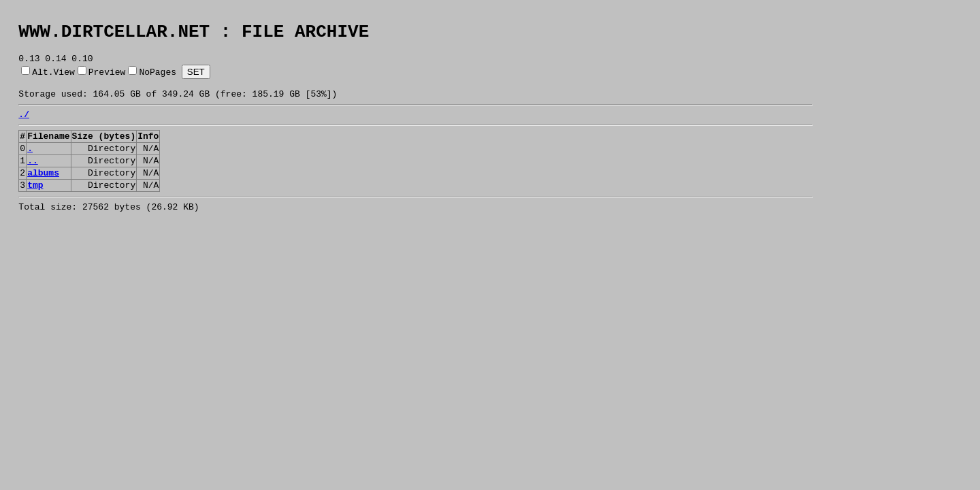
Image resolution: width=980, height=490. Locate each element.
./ (24, 126)
